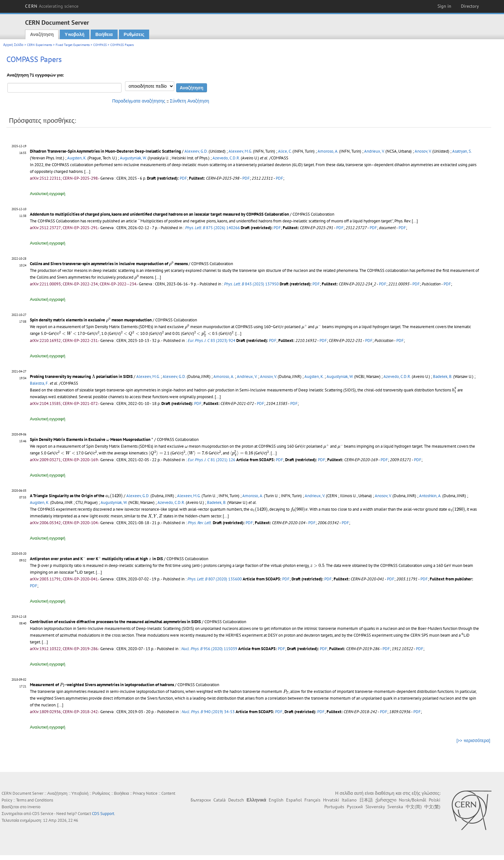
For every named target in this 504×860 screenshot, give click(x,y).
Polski (435, 800)
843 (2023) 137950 (251, 284)
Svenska (395, 807)
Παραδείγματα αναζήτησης (139, 101)
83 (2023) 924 (212, 340)
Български (201, 800)
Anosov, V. (423, 151)
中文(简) (414, 807)
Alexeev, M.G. (240, 151)
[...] (87, 171)
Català (220, 800)
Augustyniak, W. (133, 158)
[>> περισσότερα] (473, 740)
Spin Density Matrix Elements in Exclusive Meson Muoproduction (92, 439)
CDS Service (43, 814)
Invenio (34, 807)
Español (294, 800)
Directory (470, 6)
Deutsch (236, 800)
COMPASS (100, 45)
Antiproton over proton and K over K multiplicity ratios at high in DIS (96, 559)
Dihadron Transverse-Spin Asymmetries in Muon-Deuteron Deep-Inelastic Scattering (105, 151)
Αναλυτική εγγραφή (48, 194)
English (276, 800)
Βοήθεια (104, 34)
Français (312, 800)
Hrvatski (331, 800)
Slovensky (375, 807)
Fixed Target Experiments (73, 45)
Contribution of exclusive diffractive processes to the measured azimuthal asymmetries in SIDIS (115, 622)
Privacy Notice (145, 793)
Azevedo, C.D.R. (226, 158)
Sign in (444, 6)
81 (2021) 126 (212, 460)
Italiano (349, 800)
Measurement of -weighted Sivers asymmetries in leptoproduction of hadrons (102, 685)
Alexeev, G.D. (196, 151)
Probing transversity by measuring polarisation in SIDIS (81, 376)
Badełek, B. (443, 376)
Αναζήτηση (42, 34)
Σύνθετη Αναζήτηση (189, 101)
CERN (52, 6)
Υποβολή (74, 34)
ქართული (386, 800)
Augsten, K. (77, 158)
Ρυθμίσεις (134, 34)
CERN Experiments (40, 45)
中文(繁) (432, 807)
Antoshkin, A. (430, 496)
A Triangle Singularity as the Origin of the (76, 496)
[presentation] (171, 264)
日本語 (366, 800)
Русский (355, 807)
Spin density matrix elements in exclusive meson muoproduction (91, 320)
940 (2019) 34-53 (208, 712)
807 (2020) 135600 (215, 579)
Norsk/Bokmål (413, 800)
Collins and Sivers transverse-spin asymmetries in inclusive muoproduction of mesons (109, 264)
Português (334, 807)
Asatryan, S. (462, 151)
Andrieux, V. (374, 151)
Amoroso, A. (328, 151)
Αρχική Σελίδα (13, 45)
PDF (183, 178)
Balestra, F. (39, 383)
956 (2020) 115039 (209, 649)
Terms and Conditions (35, 800)
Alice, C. (285, 151)
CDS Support (103, 814)
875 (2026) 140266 (212, 228)
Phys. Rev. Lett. (200, 523)
